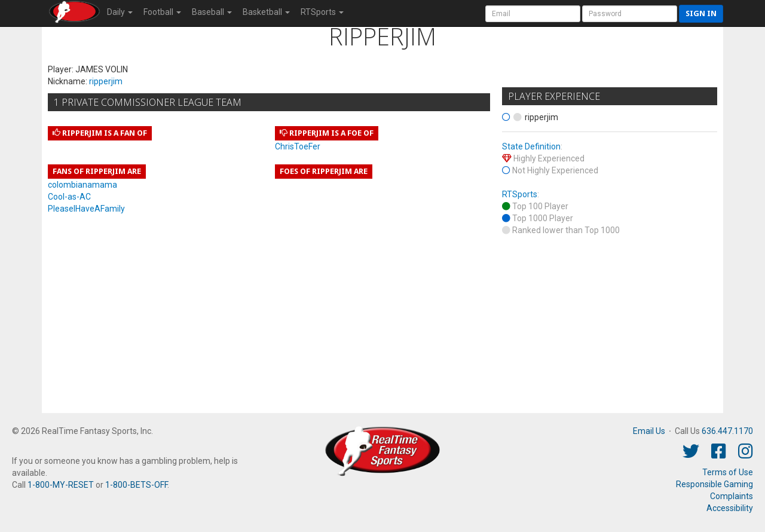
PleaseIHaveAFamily (86, 209)
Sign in (701, 13)
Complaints (732, 496)
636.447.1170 (727, 431)
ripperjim (106, 81)
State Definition (531, 146)
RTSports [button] (322, 12)
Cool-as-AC (69, 197)
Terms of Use (728, 472)
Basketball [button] (266, 12)
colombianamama (82, 185)
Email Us (649, 431)
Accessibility (730, 508)
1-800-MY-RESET (61, 485)
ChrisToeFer (298, 146)
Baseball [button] (212, 12)
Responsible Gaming (714, 484)
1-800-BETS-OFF (136, 485)
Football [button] (162, 12)
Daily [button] (120, 12)
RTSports (520, 194)
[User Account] (533, 14)
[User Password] (630, 14)
